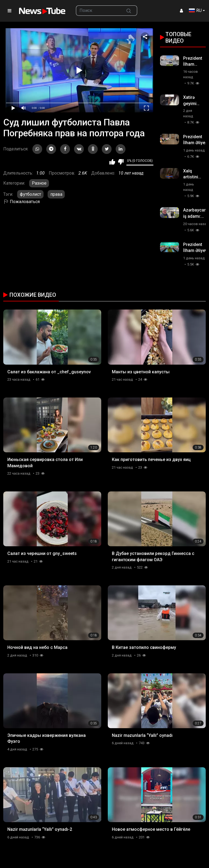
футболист (30, 194)
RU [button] (195, 10)
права (56, 194)
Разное (39, 183)
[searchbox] (98, 11)
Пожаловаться (21, 202)
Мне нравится (112, 162)
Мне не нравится (121, 162)
